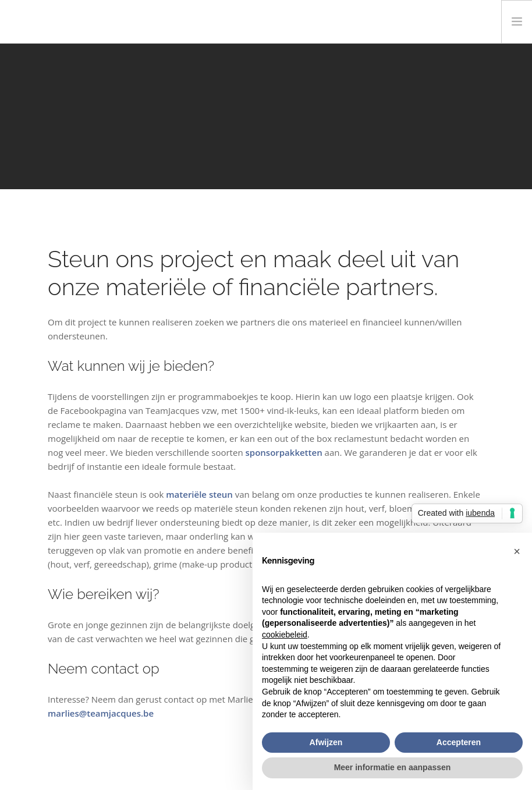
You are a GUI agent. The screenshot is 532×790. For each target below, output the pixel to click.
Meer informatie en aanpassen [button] (393, 767)
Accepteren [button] (459, 742)
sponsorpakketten (284, 452)
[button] (517, 551)
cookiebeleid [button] (285, 635)
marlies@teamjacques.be (101, 713)
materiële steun (199, 494)
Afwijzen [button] (326, 742)
